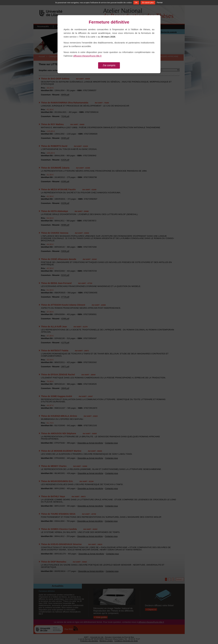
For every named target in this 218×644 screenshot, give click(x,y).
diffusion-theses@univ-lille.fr (88, 56)
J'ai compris (109, 65)
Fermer (160, 3)
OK (136, 3)
